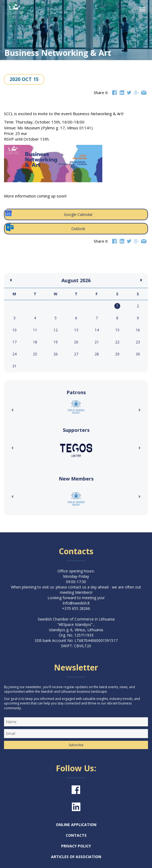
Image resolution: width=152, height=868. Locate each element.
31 (14, 366)
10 (14, 330)
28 (97, 354)
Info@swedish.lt (76, 603)
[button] (12, 410)
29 (117, 354)
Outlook (45, 227)
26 (56, 354)
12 (56, 330)
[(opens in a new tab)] (76, 407)
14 (97, 330)
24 (14, 354)
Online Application (76, 825)
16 (138, 330)
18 (35, 342)
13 (76, 330)
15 (117, 330)
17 (14, 342)
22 (117, 342)
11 (35, 330)
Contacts (76, 835)
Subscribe (76, 745)
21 (97, 342)
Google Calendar (48, 213)
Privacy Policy (76, 846)
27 (76, 354)
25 (35, 354)
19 (56, 342)
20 (76, 342)
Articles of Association (76, 857)
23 (138, 342)
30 (138, 354)
